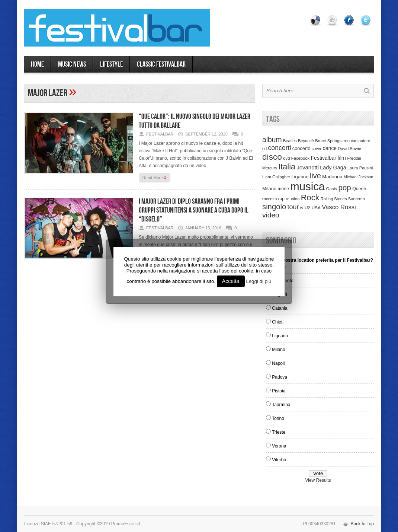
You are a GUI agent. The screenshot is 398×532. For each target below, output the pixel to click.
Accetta (231, 281)
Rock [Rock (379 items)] (310, 197)
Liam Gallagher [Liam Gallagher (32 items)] (276, 177)
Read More (155, 177)
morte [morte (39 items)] (283, 189)
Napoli (278, 363)
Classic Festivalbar (161, 64)
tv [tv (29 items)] (302, 208)
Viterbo (279, 460)
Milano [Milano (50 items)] (269, 189)
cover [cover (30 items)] (317, 149)
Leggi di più (259, 281)
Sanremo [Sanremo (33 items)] (357, 199)
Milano (278, 350)
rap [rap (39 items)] (281, 199)
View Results (318, 480)
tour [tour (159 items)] (293, 207)
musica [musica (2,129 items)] (307, 186)
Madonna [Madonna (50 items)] (332, 177)
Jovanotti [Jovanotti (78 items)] (308, 168)
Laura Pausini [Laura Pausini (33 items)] (360, 168)
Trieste (279, 432)
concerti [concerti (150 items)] (279, 148)
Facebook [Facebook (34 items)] (300, 158)
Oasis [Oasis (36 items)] (331, 189)
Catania (280, 308)
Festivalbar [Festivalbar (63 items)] (324, 158)
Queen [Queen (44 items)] (359, 189)
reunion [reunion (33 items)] (293, 199)
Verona (279, 446)
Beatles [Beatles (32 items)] (290, 141)
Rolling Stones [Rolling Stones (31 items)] (334, 199)
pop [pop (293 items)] (344, 187)
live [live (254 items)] (315, 176)
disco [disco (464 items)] (272, 157)
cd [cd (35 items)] (264, 149)
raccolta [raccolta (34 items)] (269, 199)
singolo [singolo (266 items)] (274, 207)
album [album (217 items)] (272, 140)
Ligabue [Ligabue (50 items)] (300, 177)
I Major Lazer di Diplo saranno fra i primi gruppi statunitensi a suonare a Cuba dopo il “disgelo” (194, 210)
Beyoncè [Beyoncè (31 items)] (306, 141)
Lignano (280, 336)
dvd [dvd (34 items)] (286, 158)
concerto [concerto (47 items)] (301, 149)
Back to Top (362, 524)
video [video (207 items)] (271, 215)
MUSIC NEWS (72, 64)
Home (37, 64)
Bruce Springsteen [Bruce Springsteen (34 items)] (332, 141)
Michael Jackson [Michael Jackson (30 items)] (358, 177)
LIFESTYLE (111, 64)
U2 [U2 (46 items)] (307, 208)
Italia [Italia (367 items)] (287, 167)
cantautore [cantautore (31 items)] (360, 141)
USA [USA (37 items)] (316, 208)
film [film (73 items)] (342, 158)
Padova (280, 377)
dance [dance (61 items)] (330, 148)
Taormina (281, 405)
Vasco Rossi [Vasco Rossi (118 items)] (339, 207)
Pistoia (279, 391)
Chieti (278, 322)
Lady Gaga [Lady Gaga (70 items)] (333, 168)
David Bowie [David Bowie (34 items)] (349, 149)
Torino (278, 418)
